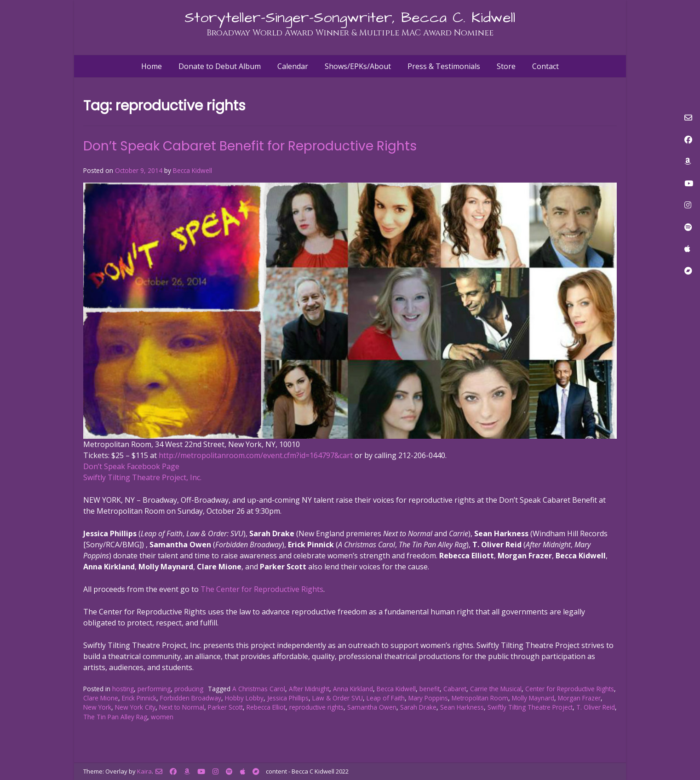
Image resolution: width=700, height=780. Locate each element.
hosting (123, 689)
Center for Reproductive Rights (570, 689)
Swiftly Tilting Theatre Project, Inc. (142, 477)
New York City (135, 707)
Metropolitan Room (480, 698)
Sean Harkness (462, 707)
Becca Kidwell (192, 170)
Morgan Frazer (579, 698)
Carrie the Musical (496, 689)
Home (152, 66)
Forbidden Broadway (191, 698)
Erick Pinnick (139, 698)
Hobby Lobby (244, 698)
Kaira (144, 771)
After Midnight (309, 689)
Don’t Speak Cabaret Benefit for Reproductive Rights (250, 146)
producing (189, 689)
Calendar (293, 66)
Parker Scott (225, 707)
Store (506, 66)
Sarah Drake (418, 707)
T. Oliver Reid (596, 707)
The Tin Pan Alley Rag (115, 717)
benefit (430, 689)
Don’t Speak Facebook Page (131, 466)
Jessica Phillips (288, 698)
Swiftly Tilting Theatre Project (530, 707)
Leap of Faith (386, 698)
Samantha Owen (372, 707)
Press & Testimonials (444, 66)
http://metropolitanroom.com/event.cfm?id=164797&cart (256, 455)
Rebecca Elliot (266, 707)
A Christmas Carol (259, 689)
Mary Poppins (428, 698)
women (162, 717)
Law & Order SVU (338, 698)
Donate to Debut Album (220, 66)
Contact (545, 66)
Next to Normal (182, 707)
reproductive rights (316, 707)
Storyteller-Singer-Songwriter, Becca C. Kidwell (350, 18)
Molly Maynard (533, 698)
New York (97, 707)
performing (154, 689)
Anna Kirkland (353, 689)
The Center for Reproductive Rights (262, 589)
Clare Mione (101, 698)
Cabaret (455, 689)
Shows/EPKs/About (358, 66)
